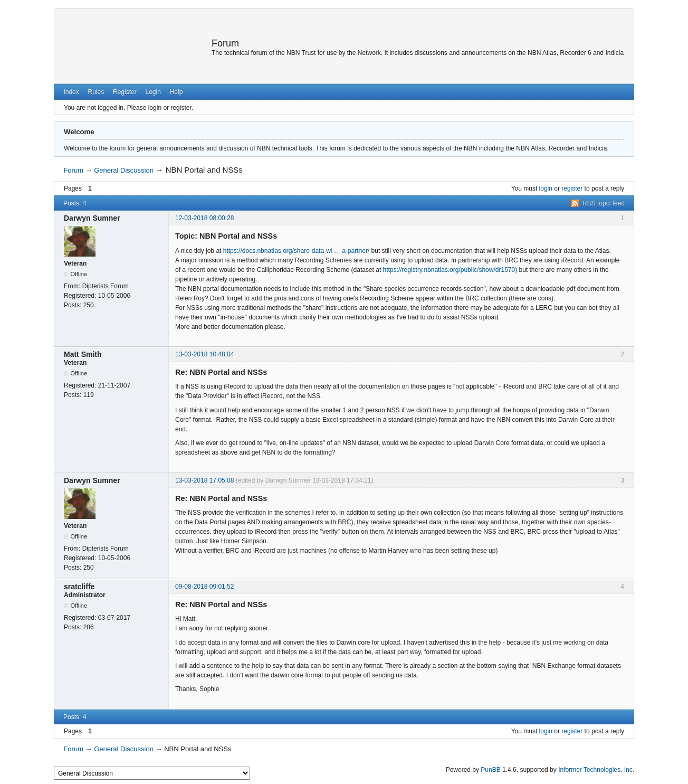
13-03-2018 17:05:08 (204, 480)
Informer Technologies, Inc (595, 770)
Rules (96, 92)
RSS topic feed (604, 203)
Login (153, 92)
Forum (225, 43)
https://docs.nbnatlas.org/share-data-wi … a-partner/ (296, 251)
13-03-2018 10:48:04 (204, 354)
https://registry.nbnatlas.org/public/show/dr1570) (450, 270)
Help (176, 92)
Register (125, 92)
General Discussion (124, 170)
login (546, 188)
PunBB (490, 770)
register (572, 188)
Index (71, 92)
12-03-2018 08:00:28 (204, 218)
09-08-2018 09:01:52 (204, 587)
